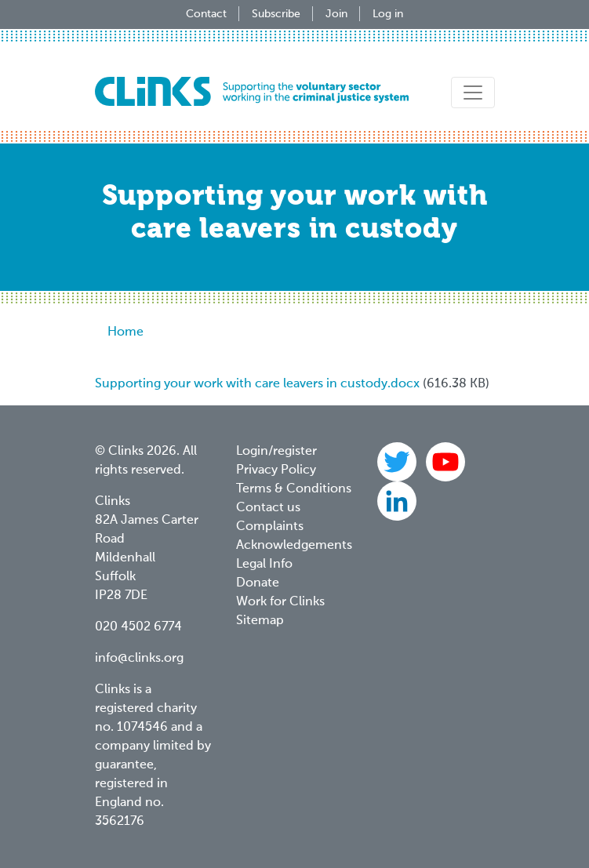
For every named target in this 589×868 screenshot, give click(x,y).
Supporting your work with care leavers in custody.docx (257, 384)
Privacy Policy (276, 470)
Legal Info (264, 565)
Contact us (268, 508)
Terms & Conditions (294, 489)
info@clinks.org (139, 659)
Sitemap (260, 621)
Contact (206, 14)
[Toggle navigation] (473, 93)
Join (336, 14)
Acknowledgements (294, 546)
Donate (258, 583)
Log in (388, 14)
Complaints (270, 527)
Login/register (276, 452)
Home (125, 332)
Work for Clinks (280, 602)
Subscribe (276, 14)
